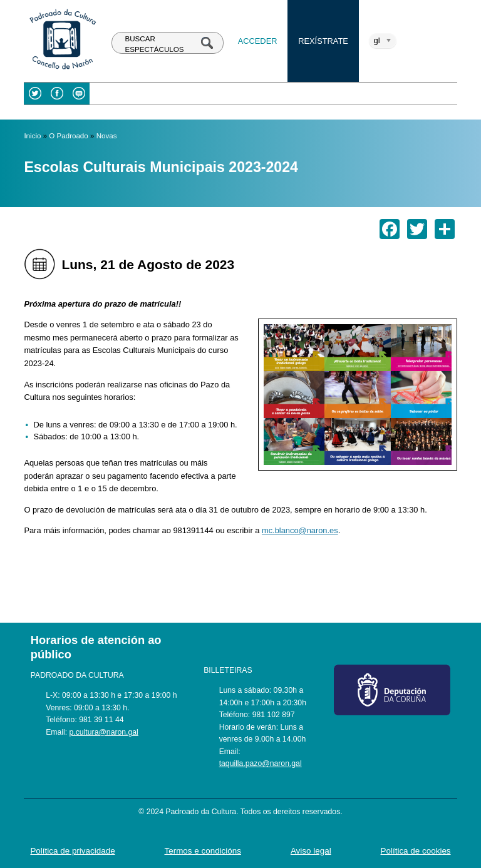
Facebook (57, 94)
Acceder (258, 41)
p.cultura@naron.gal (104, 732)
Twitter (35, 94)
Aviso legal (311, 851)
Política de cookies (416, 851)
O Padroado (68, 136)
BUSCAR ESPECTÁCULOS (155, 44)
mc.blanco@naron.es (300, 530)
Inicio (32, 136)
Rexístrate (323, 41)
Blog (79, 94)
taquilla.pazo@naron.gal (261, 763)
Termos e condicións (203, 851)
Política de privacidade (72, 851)
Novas (107, 136)
